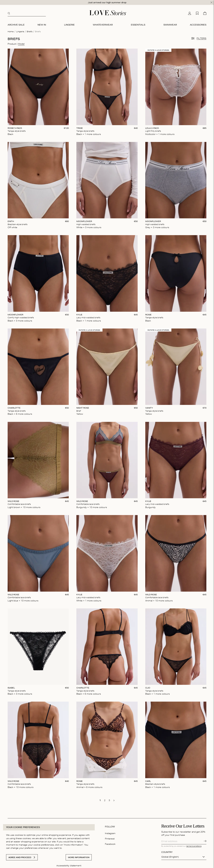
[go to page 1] (100, 800)
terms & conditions (194, 846)
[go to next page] (114, 800)
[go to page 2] (105, 800)
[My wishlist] (197, 13)
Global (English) (170, 857)
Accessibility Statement (69, 866)
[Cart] (205, 13)
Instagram (110, 833)
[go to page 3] (109, 800)
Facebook (110, 844)
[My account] (190, 13)
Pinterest (110, 839)
